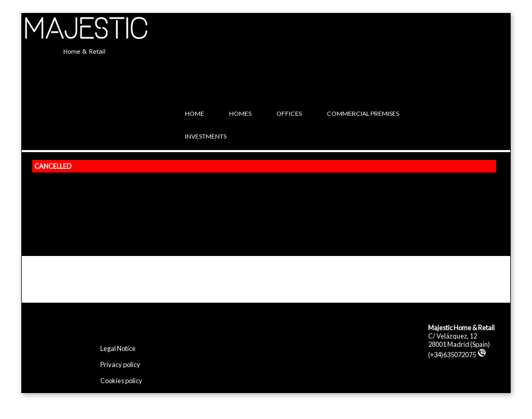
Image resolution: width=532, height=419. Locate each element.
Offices (289, 113)
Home (195, 113)
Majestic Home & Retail (461, 328)
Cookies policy (121, 381)
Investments (206, 136)
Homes (240, 113)
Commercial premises (363, 113)
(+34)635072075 (457, 355)
